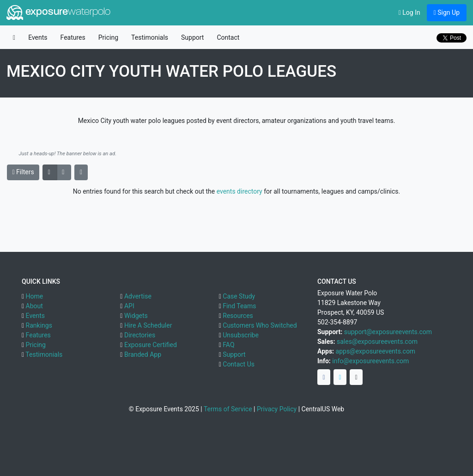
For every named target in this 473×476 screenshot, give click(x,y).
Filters (23, 172)
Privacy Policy (277, 409)
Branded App (143, 354)
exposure (58, 12)
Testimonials (150, 37)
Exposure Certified (151, 345)
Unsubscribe (241, 335)
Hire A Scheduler (148, 325)
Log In (409, 12)
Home (35, 296)
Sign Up (447, 12)
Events (38, 37)
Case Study (239, 296)
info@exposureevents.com (370, 361)
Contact (228, 37)
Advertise (138, 296)
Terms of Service (228, 409)
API (129, 306)
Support (192, 37)
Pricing (108, 37)
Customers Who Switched (260, 325)
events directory (240, 191)
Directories (140, 335)
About (34, 306)
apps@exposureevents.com (376, 351)
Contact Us (239, 364)
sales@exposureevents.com (377, 342)
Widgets (136, 316)
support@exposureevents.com (388, 332)
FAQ (228, 345)
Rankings (39, 325)
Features (73, 37)
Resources (238, 316)
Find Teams (239, 306)
